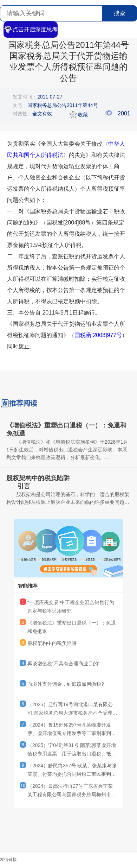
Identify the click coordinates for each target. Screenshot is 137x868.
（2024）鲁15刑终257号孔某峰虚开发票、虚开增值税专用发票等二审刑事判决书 (72, 730)
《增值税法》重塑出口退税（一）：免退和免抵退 (72, 627)
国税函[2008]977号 (98, 335)
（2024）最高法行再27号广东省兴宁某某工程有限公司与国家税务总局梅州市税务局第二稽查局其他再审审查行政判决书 (72, 791)
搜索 (119, 13)
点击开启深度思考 (31, 30)
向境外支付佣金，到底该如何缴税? (66, 684)
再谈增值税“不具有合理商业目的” (63, 664)
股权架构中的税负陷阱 (52, 643)
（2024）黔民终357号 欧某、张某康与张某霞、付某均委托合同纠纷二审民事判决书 (72, 771)
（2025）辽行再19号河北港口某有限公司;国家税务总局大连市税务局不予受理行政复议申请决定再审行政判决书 (72, 710)
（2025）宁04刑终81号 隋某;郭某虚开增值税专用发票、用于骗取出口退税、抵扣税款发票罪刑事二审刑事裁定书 (72, 750)
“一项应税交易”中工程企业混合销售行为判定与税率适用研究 (71, 607)
